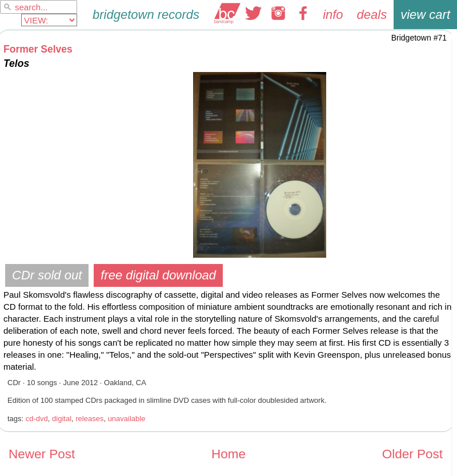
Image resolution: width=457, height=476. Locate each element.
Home (228, 454)
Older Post (412, 454)
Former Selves (38, 49)
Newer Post (42, 454)
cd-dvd (37, 419)
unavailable (127, 419)
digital (62, 419)
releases (89, 419)
